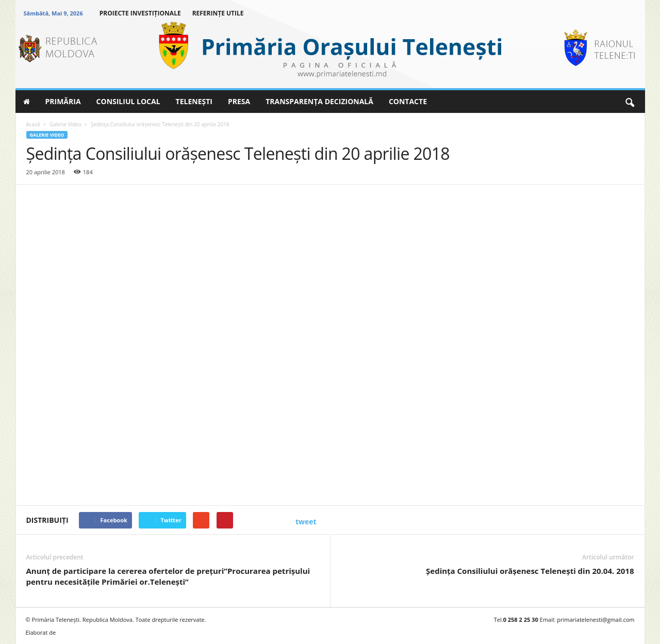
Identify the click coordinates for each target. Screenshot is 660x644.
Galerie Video (47, 135)
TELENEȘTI (194, 101)
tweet (306, 522)
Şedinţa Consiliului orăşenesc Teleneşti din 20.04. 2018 (530, 571)
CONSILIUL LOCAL (128, 101)
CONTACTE (408, 101)
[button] (630, 102)
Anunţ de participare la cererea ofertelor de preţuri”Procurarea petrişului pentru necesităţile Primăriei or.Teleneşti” (168, 576)
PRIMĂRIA (63, 101)
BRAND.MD (77, 632)
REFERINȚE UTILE (218, 13)
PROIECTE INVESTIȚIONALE (140, 13)
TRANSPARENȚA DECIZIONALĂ (319, 101)
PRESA (239, 101)
